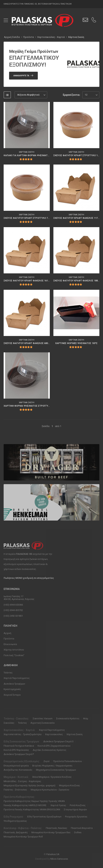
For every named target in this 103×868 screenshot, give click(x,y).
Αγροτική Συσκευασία (43, 723)
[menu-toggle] (6, 20)
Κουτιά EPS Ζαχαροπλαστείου (54, 746)
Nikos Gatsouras (59, 859)
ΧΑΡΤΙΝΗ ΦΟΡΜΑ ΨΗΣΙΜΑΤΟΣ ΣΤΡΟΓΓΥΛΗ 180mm (32, 406)
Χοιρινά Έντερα (12, 695)
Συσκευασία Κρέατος (68, 718)
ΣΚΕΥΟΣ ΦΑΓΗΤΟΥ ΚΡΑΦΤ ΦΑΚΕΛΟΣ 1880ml (77, 281)
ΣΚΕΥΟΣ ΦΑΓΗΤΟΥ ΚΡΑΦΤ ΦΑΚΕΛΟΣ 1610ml (28, 281)
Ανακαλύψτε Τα (21, 76)
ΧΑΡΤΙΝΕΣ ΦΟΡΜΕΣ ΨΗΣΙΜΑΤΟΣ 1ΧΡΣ (76, 343)
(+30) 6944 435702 (13, 610)
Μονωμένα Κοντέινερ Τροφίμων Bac (51, 832)
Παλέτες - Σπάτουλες (15, 790)
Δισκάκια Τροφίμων (14, 684)
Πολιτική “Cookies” (14, 655)
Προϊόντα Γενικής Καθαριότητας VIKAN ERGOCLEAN (32, 809)
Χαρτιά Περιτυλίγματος (17, 678)
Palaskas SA (53, 854)
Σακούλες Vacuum (43, 718)
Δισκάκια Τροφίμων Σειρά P (19, 754)
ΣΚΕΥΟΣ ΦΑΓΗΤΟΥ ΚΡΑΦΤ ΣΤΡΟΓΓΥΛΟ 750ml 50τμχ (32, 218)
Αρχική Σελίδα (12, 37)
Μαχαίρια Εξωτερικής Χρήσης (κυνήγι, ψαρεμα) (30, 785)
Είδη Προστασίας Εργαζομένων (44, 817)
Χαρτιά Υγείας (58, 805)
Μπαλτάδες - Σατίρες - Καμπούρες (22, 781)
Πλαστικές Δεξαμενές (16, 832)
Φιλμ (86, 718)
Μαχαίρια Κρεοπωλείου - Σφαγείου (50, 790)
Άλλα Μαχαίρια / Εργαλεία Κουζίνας (52, 777)
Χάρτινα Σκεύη (76, 37)
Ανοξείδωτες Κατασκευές (18, 770)
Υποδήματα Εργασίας (15, 821)
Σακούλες (9, 723)
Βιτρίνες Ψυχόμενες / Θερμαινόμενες (52, 766)
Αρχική (7, 633)
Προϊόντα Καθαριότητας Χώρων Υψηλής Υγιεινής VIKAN (34, 801)
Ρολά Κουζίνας (78, 805)
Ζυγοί (47, 761)
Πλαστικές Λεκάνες (56, 828)
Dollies (78, 832)
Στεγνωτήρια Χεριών (75, 809)
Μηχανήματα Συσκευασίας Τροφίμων (56, 770)
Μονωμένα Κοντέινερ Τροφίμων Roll (23, 837)
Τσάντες (8, 673)
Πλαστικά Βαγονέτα (82, 828)
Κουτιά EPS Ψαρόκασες (16, 750)
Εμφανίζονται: (72, 95)
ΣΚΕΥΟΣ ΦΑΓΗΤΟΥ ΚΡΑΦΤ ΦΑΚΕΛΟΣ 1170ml (77, 218)
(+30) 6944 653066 (13, 605)
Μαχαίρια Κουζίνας (69, 785)
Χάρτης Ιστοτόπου (14, 650)
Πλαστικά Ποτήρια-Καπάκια (19, 746)
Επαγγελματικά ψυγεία (16, 766)
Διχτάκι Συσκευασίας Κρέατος (50, 750)
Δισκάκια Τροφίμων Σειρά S (58, 741)
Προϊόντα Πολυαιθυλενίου (68, 761)
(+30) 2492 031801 (13, 616)
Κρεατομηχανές (12, 689)
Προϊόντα (9, 639)
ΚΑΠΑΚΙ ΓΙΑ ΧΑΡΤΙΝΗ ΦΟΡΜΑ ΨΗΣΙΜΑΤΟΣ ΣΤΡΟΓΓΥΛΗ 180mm (38, 155)
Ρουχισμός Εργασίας (76, 817)
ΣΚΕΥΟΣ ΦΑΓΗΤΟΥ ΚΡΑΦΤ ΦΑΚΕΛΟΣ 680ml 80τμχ (31, 343)
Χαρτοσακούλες (54, 734)
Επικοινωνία (10, 644)
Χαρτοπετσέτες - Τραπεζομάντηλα (23, 734)
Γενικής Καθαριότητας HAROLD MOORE (25, 805)
